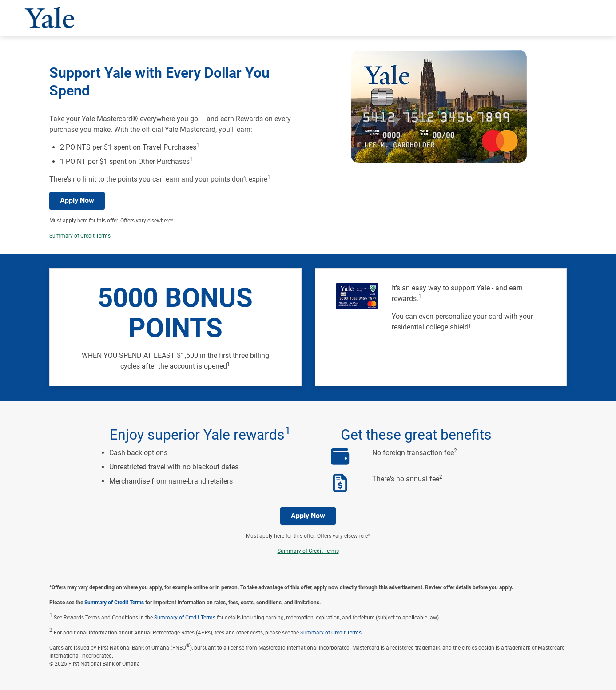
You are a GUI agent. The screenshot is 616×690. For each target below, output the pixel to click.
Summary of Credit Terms (80, 236)
